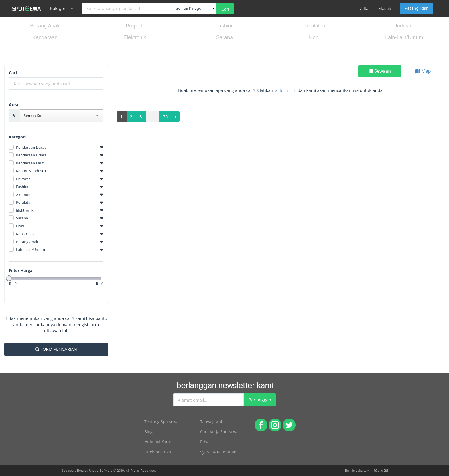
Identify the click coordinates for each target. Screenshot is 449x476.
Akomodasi (26, 195)
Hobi (314, 37)
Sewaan (380, 71)
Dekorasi (24, 179)
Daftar (364, 9)
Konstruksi (25, 234)
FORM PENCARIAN (56, 349)
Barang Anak (45, 26)
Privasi (206, 442)
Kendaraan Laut (30, 163)
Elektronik (135, 37)
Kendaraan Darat (31, 147)
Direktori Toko (158, 452)
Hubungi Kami (157, 442)
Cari (225, 9)
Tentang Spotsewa (162, 422)
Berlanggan (260, 400)
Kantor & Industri (31, 171)
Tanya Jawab (212, 422)
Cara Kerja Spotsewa (219, 432)
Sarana (224, 37)
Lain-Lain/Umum (404, 37)
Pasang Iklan (416, 8)
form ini (287, 90)
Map (423, 71)
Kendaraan (45, 37)
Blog (148, 432)
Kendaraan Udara (31, 155)
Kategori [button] (62, 9)
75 (165, 116)
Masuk (385, 9)
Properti (135, 26)
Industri (404, 26)
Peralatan (314, 26)
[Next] (176, 116)
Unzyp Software (101, 471)
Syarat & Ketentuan (218, 452)
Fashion (224, 26)
